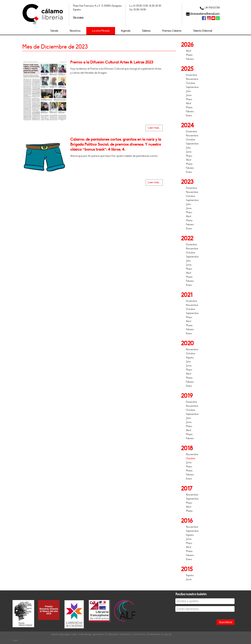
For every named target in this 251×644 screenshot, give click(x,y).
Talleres (146, 31)
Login (15, 640)
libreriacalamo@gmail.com (205, 14)
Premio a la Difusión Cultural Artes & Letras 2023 (112, 62)
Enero (189, 116)
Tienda (54, 31)
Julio (188, 91)
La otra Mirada (101, 31)
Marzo (189, 55)
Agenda (126, 31)
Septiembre (192, 87)
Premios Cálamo (172, 31)
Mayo (189, 99)
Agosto (190, 358)
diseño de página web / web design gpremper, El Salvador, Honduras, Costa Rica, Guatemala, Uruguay (111, 634)
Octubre (190, 83)
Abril (189, 51)
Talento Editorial (203, 31)
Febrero (190, 59)
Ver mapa (78, 17)
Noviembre (192, 79)
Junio (189, 95)
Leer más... (154, 128)
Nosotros (75, 31)
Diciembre (191, 75)
